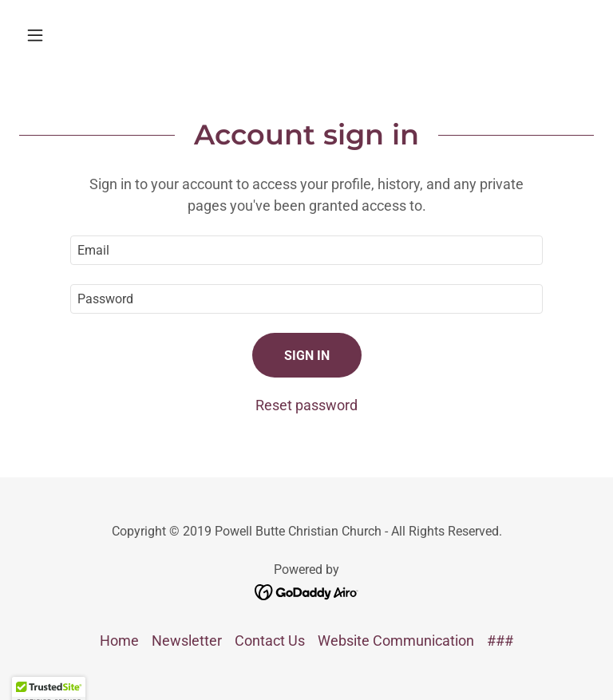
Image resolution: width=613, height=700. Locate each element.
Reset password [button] (306, 405)
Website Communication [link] (396, 641)
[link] (307, 591)
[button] (62, 35)
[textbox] (306, 250)
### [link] (500, 641)
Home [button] (119, 641)
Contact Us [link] (270, 641)
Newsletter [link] (187, 641)
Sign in (307, 356)
